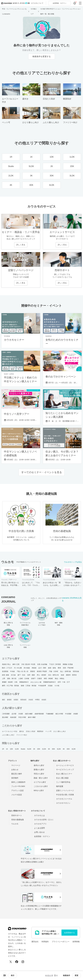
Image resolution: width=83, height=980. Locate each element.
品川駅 (14, 714)
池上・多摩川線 (66, 671)
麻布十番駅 (32, 717)
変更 (77, 975)
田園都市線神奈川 (49, 682)
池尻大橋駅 (29, 714)
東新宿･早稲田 (42, 671)
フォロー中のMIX (18, 786)
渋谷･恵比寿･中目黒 (28, 664)
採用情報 (76, 942)
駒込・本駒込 (60, 679)
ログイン (60, 3)
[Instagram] (23, 962)
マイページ (16, 765)
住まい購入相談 (62, 778)
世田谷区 (23, 700)
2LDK (44, 749)
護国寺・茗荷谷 (71, 675)
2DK (39, 749)
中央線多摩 (42, 686)
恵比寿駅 (5, 717)
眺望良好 (40, 731)
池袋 (62, 675)
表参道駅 (13, 717)
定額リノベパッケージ (65, 790)
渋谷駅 (21, 714)
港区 (4, 700)
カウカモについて (37, 3)
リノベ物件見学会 (63, 782)
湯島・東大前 (12, 679)
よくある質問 (39, 828)
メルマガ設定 (17, 795)
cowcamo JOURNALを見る (72, 599)
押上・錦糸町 (41, 675)
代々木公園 (18, 668)
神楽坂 (34, 668)
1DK (11, 749)
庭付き (22, 731)
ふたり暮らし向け (8, 735)
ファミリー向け (22, 735)
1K (7, 749)
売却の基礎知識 (17, 820)
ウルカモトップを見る (73, 562)
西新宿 (33, 671)
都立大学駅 (59, 714)
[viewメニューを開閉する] (13, 975)
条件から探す (39, 765)
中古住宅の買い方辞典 (65, 795)
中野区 (37, 700)
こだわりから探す (41, 786)
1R (3, 749)
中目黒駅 (68, 714)
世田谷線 (76, 671)
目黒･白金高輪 (42, 664)
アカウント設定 (17, 790)
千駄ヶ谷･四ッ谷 (23, 671)
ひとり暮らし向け (60, 731)
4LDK (74, 749)
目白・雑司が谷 (54, 675)
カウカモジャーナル (64, 799)
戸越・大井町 (54, 671)
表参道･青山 (6, 664)
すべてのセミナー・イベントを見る (42, 472)
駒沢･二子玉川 (7, 668)
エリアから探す (40, 782)
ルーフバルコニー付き (10, 731)
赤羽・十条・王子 (64, 682)
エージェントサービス (65, 765)
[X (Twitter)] (11, 962)
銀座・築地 (52, 668)
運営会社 (35, 942)
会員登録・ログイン (42, 836)
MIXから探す (39, 790)
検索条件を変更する (42, 56)
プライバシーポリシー (61, 942)
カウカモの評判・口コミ (44, 820)
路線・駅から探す (41, 778)
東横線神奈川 (24, 682)
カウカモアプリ (40, 824)
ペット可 (48, 731)
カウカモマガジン (63, 803)
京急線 (50, 686)
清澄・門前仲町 (68, 668)
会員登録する (69, 933)
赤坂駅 (76, 714)
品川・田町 (42, 668)
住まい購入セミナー (64, 774)
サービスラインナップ (65, 770)
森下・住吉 (21, 675)
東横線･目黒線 (68, 664)
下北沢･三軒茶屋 (55, 664)
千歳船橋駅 (50, 714)
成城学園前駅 (39, 714)
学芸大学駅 (22, 717)
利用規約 (45, 942)
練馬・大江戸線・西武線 (10, 686)
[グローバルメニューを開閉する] (80, 3)
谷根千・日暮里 (36, 679)
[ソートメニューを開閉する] (5, 975)
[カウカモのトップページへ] (15, 3)
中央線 (12, 671)
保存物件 (15, 778)
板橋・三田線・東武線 (29, 686)
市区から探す (39, 774)
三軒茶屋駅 (6, 714)
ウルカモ (15, 824)
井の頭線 (27, 668)
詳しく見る (21, 245)
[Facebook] (17, 962)
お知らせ (15, 770)
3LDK (59, 749)
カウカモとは (39, 815)
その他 (57, 686)
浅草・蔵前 (31, 675)
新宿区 (9, 700)
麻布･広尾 (16, 664)
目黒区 (16, 700)
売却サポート (17, 815)
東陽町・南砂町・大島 (10, 682)
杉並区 (44, 700)
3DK (53, 749)
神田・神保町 (48, 679)
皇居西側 (5, 671)
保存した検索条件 (18, 782)
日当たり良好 (31, 731)
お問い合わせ (39, 832)
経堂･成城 (6, 675)
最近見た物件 (17, 774)
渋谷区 (31, 700)
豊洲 (59, 668)
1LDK (17, 749)
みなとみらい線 (36, 682)
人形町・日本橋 (24, 679)
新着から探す (39, 770)
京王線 (13, 675)
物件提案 (60, 786)
